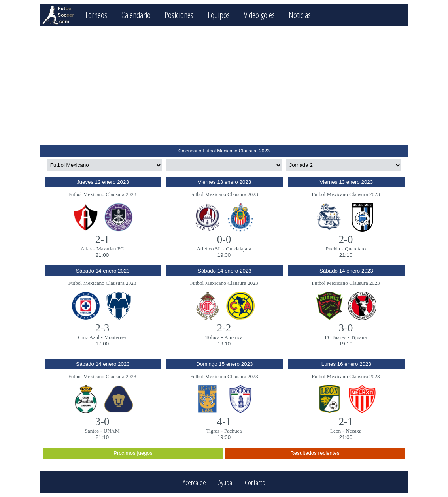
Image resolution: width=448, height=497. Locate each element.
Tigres (213, 431)
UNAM (112, 431)
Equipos (219, 15)
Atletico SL (209, 249)
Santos (92, 431)
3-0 (346, 328)
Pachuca (233, 431)
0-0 (224, 239)
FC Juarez (336, 337)
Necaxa (353, 431)
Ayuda (225, 482)
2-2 (224, 328)
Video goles (259, 15)
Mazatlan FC (110, 249)
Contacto (255, 482)
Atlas (86, 249)
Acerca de (194, 482)
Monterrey (115, 337)
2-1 (102, 239)
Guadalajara (238, 249)
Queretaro (355, 249)
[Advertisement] (224, 85)
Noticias (300, 15)
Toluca (213, 337)
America (234, 337)
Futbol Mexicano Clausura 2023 (102, 194)
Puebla (333, 249)
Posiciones (179, 15)
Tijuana (359, 337)
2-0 (346, 239)
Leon (336, 431)
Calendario (136, 15)
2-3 (102, 328)
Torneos (96, 15)
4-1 (224, 422)
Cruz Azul (89, 337)
